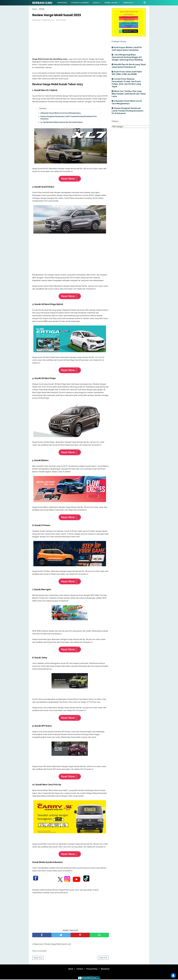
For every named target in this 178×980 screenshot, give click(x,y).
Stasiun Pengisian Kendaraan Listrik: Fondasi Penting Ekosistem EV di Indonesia (69, 118)
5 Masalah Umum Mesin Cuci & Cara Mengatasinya (61, 114)
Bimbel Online (111, 3)
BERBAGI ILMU (42, 3)
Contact (79, 969)
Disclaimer (108, 969)
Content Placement (80, 3)
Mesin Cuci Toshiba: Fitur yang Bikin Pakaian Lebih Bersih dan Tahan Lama (129, 94)
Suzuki (35, 74)
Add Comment (61, 21)
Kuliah (96, 3)
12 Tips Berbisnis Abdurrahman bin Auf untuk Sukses (61, 123)
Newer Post (38, 958)
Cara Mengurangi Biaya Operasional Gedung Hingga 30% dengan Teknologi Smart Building (127, 57)
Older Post (103, 958)
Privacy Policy (93, 969)
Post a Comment (39, 951)
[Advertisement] (71, 40)
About (69, 969)
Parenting (128, 3)
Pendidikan (62, 3)
